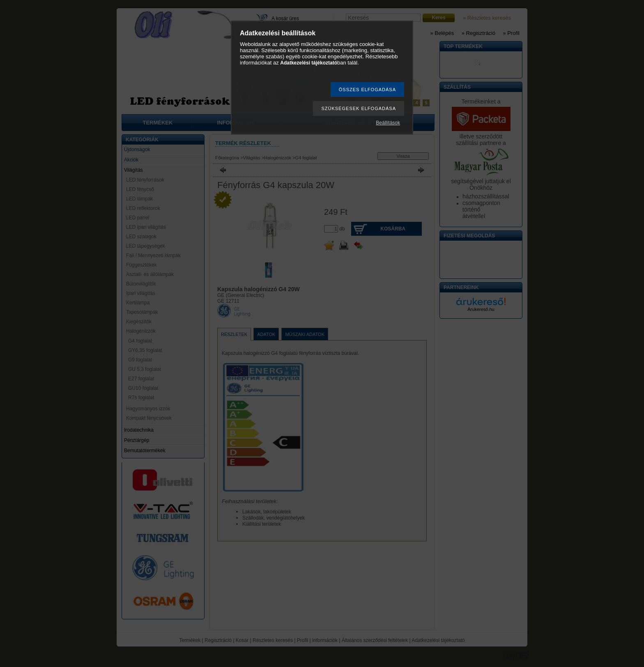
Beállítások (388, 123)
